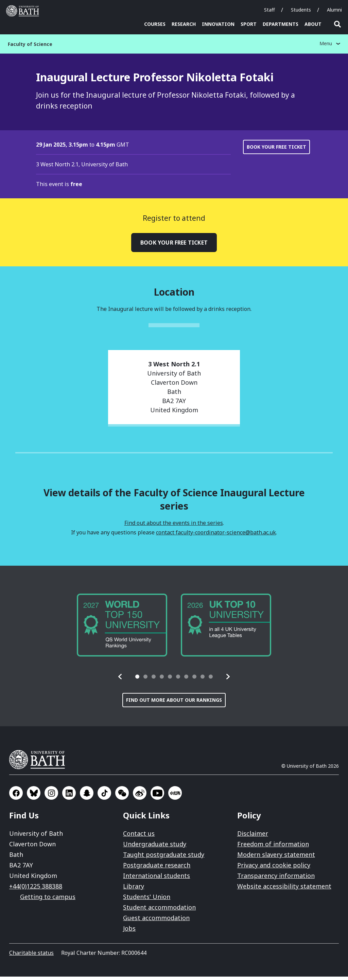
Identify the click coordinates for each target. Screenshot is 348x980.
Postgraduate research (157, 868)
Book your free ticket (276, 150)
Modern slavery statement (276, 858)
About (313, 24)
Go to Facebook (16, 796)
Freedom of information (273, 847)
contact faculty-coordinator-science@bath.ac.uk (216, 536)
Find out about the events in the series (174, 526)
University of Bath (40, 763)
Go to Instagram (51, 796)
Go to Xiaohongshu (175, 796)
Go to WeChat (122, 796)
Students (301, 10)
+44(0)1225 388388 (36, 890)
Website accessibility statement (284, 890)
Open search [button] (337, 24)
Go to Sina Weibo (140, 796)
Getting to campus (48, 900)
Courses (155, 24)
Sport (249, 24)
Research (184, 24)
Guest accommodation (156, 921)
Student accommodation (159, 911)
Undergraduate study (155, 847)
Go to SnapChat (87, 796)
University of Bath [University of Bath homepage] (24, 11)
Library (134, 890)
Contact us (139, 837)
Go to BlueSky (34, 796)
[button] (120, 680)
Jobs (129, 932)
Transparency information (276, 879)
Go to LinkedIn (69, 796)
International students (156, 879)
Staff (269, 10)
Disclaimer (253, 837)
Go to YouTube (157, 796)
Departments (281, 24)
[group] (122, 628)
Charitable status (31, 956)
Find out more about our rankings (174, 703)
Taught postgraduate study (164, 858)
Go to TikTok (104, 796)
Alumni (334, 10)
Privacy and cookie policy (274, 868)
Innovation (218, 24)
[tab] (137, 680)
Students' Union (147, 900)
